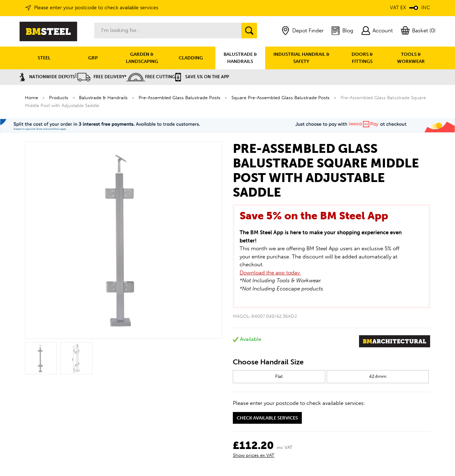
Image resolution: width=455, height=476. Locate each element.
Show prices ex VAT (254, 455)
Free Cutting (151, 77)
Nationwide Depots (47, 77)
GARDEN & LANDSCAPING (142, 58)
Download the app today (270, 273)
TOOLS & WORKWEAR (411, 58)
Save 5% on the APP (202, 77)
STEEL (44, 58)
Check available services (267, 418)
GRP (93, 58)
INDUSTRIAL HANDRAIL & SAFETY (301, 58)
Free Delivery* (101, 77)
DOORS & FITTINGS (362, 58)
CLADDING (191, 58)
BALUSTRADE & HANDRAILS (240, 58)
